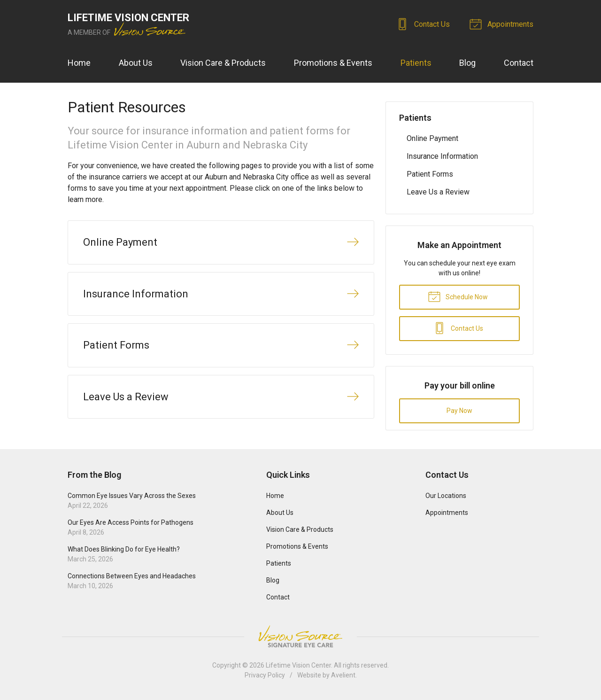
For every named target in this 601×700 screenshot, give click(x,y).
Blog (467, 63)
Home (79, 63)
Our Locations (446, 496)
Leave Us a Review (438, 192)
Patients (416, 63)
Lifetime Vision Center (298, 665)
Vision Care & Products (223, 63)
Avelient (343, 675)
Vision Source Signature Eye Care (300, 636)
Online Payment (432, 138)
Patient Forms (430, 174)
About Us (136, 63)
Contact (519, 63)
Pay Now (459, 411)
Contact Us (424, 23)
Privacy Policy (265, 675)
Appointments (503, 23)
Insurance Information (442, 156)
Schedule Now (458, 296)
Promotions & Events (333, 63)
